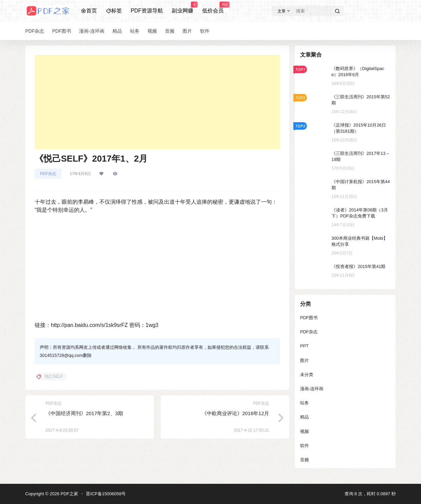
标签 (114, 11)
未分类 (307, 375)
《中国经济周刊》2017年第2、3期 (84, 413)
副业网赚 (183, 8)
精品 (304, 417)
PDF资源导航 (147, 11)
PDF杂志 (48, 174)
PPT (304, 346)
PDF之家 (69, 494)
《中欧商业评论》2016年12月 (235, 413)
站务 (304, 403)
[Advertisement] (157, 102)
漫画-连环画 (312, 389)
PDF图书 (309, 318)
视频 (304, 431)
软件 (304, 446)
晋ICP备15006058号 (106, 494)
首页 (89, 11)
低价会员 (213, 8)
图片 (304, 360)
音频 (304, 460)
